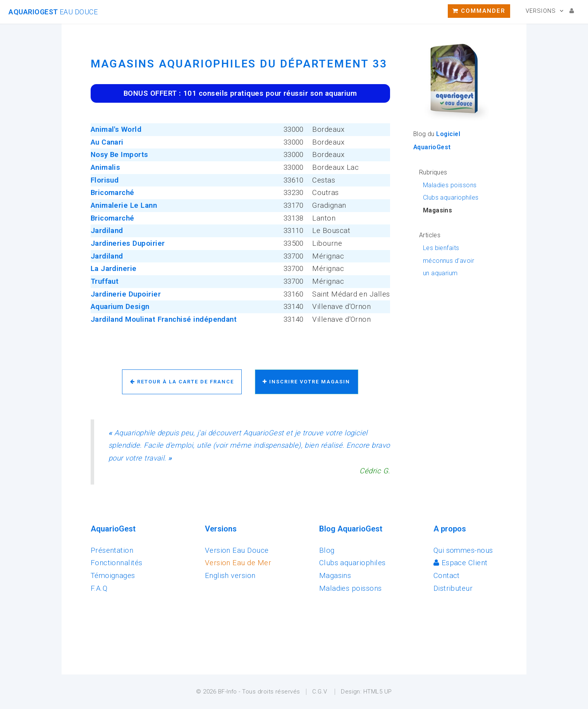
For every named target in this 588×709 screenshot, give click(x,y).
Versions (541, 11)
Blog (327, 550)
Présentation (112, 550)
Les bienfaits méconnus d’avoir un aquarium (449, 260)
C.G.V (320, 692)
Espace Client (461, 563)
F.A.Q (99, 588)
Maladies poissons (450, 185)
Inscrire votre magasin (306, 382)
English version (230, 576)
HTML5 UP (378, 692)
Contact (447, 576)
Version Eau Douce (237, 550)
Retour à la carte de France (182, 382)
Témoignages (113, 576)
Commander (479, 11)
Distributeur (453, 588)
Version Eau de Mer (238, 563)
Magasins (335, 576)
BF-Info (228, 692)
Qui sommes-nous (463, 550)
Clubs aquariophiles (451, 198)
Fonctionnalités (117, 563)
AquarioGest (53, 12)
